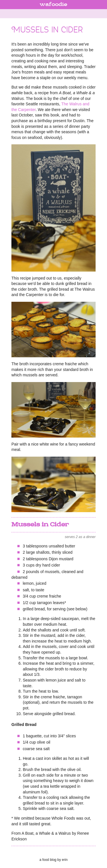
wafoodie (53, 5)
